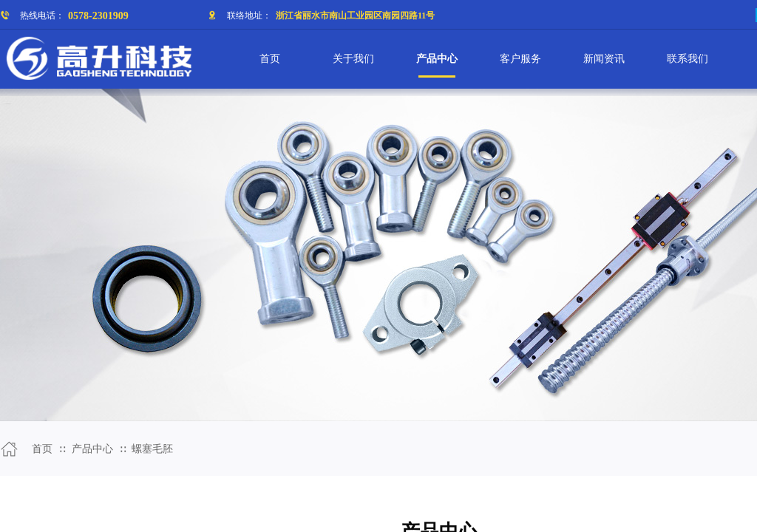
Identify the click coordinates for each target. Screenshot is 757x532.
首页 (42, 449)
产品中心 (92, 449)
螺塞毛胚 (152, 449)
